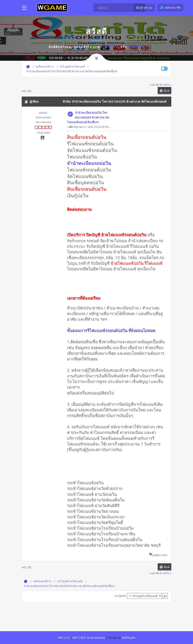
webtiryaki (128, 637)
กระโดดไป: (120, 596)
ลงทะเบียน (136, 47)
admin (43, 113)
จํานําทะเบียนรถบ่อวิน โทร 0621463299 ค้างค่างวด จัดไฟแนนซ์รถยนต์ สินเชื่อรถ (88, 117)
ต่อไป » (167, 85)
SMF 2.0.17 (64, 638)
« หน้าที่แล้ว (156, 85)
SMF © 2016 (79, 638)
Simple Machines (96, 638)
